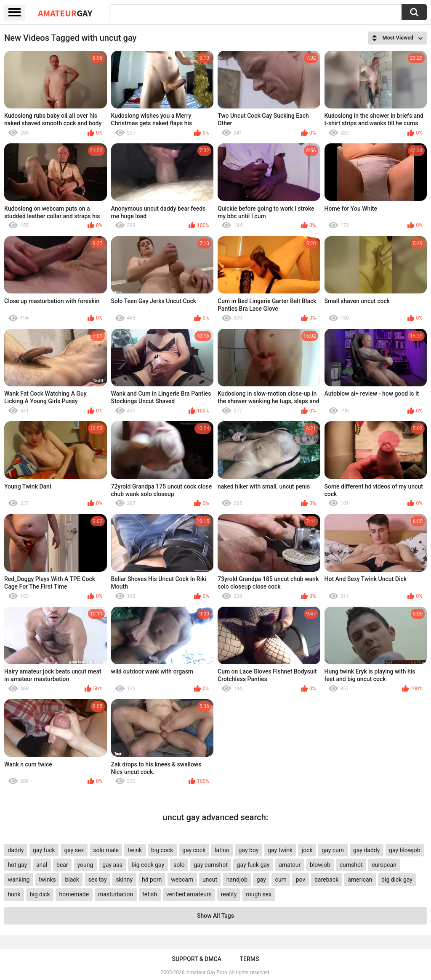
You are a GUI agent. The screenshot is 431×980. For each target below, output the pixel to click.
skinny (124, 880)
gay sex (74, 850)
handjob (237, 880)
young (85, 865)
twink (135, 850)
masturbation (116, 894)
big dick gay (397, 880)
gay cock (194, 850)
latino (222, 850)
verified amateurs (189, 894)
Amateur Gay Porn (207, 972)
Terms (250, 959)
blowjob (320, 865)
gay (261, 880)
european (384, 865)
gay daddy (366, 850)
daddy (16, 850)
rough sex (259, 894)
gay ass (112, 865)
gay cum (333, 850)
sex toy (98, 880)
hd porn (152, 880)
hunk (14, 894)
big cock (162, 850)
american (360, 880)
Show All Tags (215, 916)
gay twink (280, 850)
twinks (47, 880)
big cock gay (148, 865)
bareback (326, 880)
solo (179, 865)
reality (229, 894)
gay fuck (44, 850)
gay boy (249, 850)
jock (307, 850)
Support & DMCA (196, 959)
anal (42, 865)
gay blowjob (404, 850)
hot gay (17, 865)
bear (62, 865)
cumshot (351, 865)
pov (301, 880)
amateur (290, 865)
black (72, 880)
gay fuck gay (253, 865)
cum (281, 880)
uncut (210, 880)
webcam (182, 880)
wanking (19, 880)
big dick (40, 894)
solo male (106, 850)
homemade (74, 894)
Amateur (65, 13)
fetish (150, 894)
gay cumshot (210, 865)
